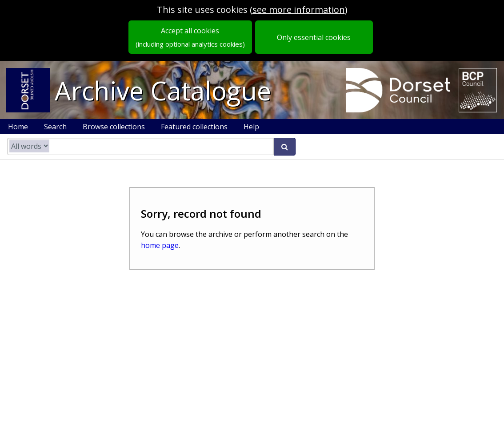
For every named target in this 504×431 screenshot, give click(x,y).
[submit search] (285, 147)
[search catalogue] (140, 146)
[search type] (29, 146)
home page (160, 245)
